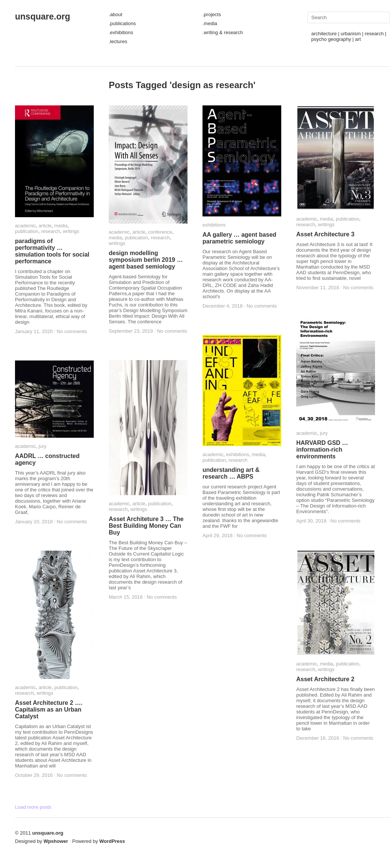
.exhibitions (121, 32)
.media (210, 23)
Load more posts (33, 807)
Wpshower (56, 841)
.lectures (118, 41)
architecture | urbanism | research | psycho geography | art (349, 36)
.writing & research (223, 32)
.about (115, 14)
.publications (122, 23)
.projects (212, 14)
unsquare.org (43, 17)
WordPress (112, 841)
